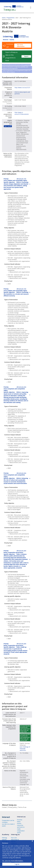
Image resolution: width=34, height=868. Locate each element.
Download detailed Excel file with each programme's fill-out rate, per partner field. (25, 737)
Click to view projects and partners (22, 93)
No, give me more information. (13, 861)
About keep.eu (9, 805)
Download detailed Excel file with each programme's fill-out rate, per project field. (25, 729)
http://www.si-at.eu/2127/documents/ (22, 113)
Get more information (21, 46)
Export (26, 56)
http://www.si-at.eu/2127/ (22, 88)
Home (4, 18)
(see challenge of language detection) (25, 749)
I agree (17, 864)
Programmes (11, 18)
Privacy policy (12, 807)
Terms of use (22, 807)
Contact (4, 807)
